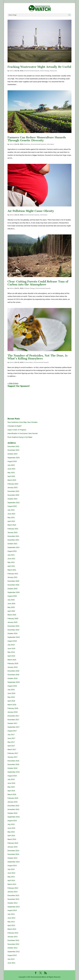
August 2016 (12, 776)
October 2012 (12, 948)
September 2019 (14, 637)
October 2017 (12, 723)
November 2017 (13, 720)
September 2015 (14, 817)
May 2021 (11, 562)
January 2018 (12, 712)
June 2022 (11, 514)
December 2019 (13, 626)
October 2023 (12, 454)
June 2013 (11, 918)
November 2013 (13, 899)
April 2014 (11, 880)
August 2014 (12, 866)
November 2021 (13, 540)
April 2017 (11, 746)
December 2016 (13, 761)
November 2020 (13, 585)
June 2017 (11, 738)
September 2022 (14, 503)
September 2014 (14, 862)
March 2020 (12, 615)
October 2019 (12, 633)
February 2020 (13, 619)
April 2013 (11, 925)
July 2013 (11, 914)
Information (50, 144)
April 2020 (11, 611)
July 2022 (11, 510)
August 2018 (12, 686)
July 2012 (11, 959)
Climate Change (30, 288)
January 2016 (12, 802)
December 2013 (13, 895)
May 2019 (11, 652)
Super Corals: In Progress (17, 430)
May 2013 (11, 922)
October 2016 (12, 768)
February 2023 (13, 484)
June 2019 (11, 649)
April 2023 (11, 476)
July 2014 (11, 869)
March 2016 (12, 794)
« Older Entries (13, 383)
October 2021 (12, 544)
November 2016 (13, 764)
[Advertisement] (23, 401)
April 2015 (11, 836)
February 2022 (13, 529)
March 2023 (12, 480)
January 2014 (12, 892)
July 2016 (11, 779)
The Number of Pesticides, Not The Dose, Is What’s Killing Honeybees (38, 357)
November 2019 (13, 630)
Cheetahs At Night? (15, 426)
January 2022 (12, 532)
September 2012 (14, 952)
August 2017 (12, 731)
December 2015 (13, 806)
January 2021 (12, 577)
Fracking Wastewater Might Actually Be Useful (39, 67)
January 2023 (12, 488)
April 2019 (11, 656)
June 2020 (11, 604)
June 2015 (11, 828)
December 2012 (13, 940)
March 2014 (12, 884)
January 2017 (12, 757)
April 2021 (11, 566)
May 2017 (11, 742)
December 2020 (13, 581)
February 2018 (13, 708)
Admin (12, 71)
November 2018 (13, 675)
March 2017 (12, 749)
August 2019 (12, 641)
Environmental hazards (32, 71)
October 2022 (12, 499)
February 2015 (13, 843)
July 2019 (11, 645)
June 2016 (11, 783)
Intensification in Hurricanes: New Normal (23, 433)
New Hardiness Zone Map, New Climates (23, 422)
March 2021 (12, 570)
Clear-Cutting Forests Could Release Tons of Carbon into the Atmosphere (38, 283)
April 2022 (11, 521)
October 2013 (12, 903)
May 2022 (11, 518)
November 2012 (13, 944)
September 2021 (14, 547)
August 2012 (12, 955)
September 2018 (14, 682)
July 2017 (11, 735)
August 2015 (12, 821)
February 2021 (13, 574)
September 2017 (14, 727)
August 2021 (12, 551)
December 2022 (13, 491)
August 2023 (12, 461)
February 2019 (13, 663)
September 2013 (14, 907)
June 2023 (11, 469)
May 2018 (11, 697)
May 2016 (11, 787)
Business (27, 144)
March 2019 (12, 660)
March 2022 (12, 525)
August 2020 (12, 596)
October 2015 (12, 813)
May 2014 (11, 877)
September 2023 (14, 458)
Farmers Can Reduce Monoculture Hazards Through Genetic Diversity (37, 139)
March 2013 (12, 929)
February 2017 (13, 753)
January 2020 (12, 622)
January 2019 (12, 667)
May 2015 (11, 832)
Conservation (29, 362)
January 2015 (12, 847)
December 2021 (13, 536)
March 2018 (12, 705)
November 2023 (13, 450)
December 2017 (13, 716)
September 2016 (14, 772)
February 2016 (13, 798)
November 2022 (13, 495)
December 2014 (13, 851)
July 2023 (11, 465)
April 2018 (11, 701)
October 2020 (12, 589)
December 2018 (13, 671)
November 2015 (13, 809)
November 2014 (13, 854)
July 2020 (11, 600)
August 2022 (12, 506)
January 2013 (12, 937)
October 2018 (12, 678)
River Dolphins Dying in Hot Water (20, 437)
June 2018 (11, 693)
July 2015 (11, 824)
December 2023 (13, 446)
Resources (53, 71)
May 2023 (11, 473)
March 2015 (12, 839)
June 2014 (11, 873)
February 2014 (13, 888)
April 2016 (11, 791)
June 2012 (11, 963)
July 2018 (11, 690)
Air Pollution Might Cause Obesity (31, 211)
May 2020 (11, 607)
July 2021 (11, 555)
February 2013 (13, 933)
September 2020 (14, 592)
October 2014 (12, 858)
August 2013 (12, 910)
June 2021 (11, 559)
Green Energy (45, 71)
